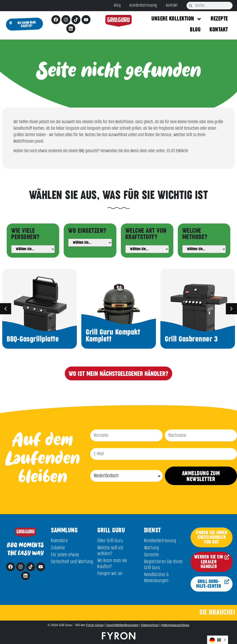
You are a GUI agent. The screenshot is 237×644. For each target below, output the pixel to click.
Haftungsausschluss (175, 625)
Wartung (152, 548)
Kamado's (59, 541)
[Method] (204, 249)
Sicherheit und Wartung (72, 562)
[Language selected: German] (218, 640)
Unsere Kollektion (177, 19)
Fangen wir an (110, 574)
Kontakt (172, 5)
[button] (6, 309)
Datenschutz (150, 625)
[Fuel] (147, 249)
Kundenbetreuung (143, 5)
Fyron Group (95, 625)
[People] (33, 249)
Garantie (152, 555)
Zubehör (58, 548)
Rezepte (219, 19)
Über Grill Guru (110, 541)
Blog (117, 5)
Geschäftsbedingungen (122, 625)
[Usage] (90, 243)
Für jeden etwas (65, 555)
